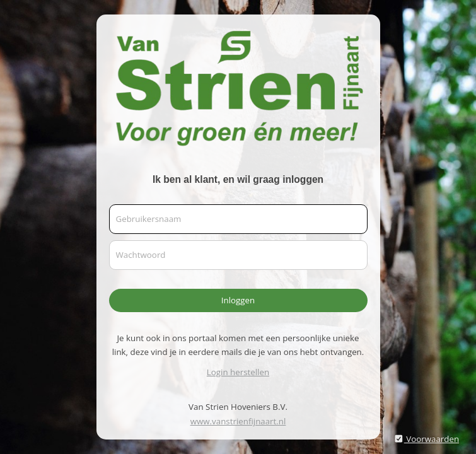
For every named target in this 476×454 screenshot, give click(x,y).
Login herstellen (238, 372)
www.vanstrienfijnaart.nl (238, 421)
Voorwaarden (426, 439)
